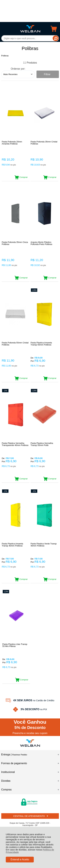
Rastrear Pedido (20, 755)
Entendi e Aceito (20, 859)
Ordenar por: (18, 69)
